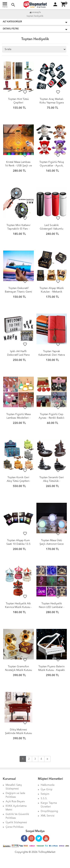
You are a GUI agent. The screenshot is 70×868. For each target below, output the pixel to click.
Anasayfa (35, 12)
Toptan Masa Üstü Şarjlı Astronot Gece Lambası (52, 544)
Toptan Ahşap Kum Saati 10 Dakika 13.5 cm (18, 544)
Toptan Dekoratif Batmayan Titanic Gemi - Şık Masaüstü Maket (18, 292)
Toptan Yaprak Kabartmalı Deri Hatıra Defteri (52, 355)
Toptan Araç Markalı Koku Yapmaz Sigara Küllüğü (52, 103)
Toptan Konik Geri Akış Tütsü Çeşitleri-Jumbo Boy (18, 481)
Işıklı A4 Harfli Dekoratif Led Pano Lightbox (18, 355)
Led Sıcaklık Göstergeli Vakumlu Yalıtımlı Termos (52, 229)
